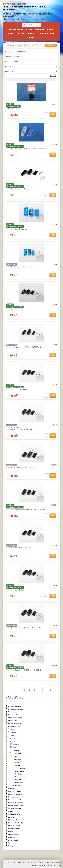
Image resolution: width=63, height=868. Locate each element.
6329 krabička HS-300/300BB (18, 548)
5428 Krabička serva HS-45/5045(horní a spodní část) (27, 149)
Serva (42, 45)
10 (50, 690)
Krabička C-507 (12, 109)
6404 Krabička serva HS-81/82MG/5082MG (24, 347)
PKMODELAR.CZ (31, 6)
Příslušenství (26, 45)
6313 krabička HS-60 (15, 309)
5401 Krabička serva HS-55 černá (20, 189)
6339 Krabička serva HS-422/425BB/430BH (24, 670)
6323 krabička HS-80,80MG (17, 389)
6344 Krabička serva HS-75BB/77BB (21, 467)
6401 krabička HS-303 (15, 590)
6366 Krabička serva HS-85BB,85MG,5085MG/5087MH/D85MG (22, 428)
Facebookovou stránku (34, 19)
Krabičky (35, 45)
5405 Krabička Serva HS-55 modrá (20, 267)
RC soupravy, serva (13, 45)
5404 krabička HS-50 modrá (17, 229)
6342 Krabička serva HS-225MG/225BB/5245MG (26, 510)
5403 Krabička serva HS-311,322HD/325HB (24, 628)
